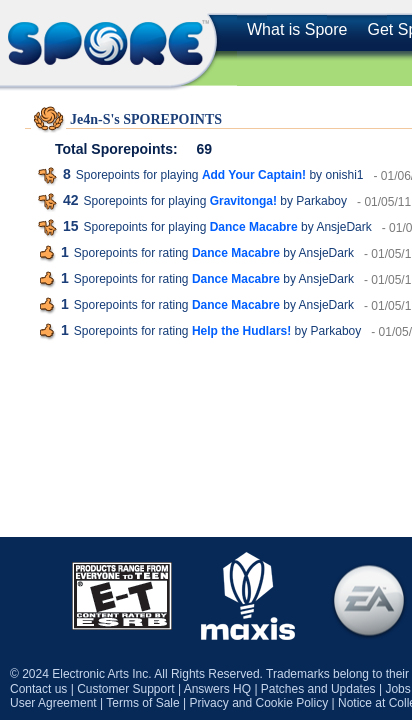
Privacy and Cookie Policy (258, 703)
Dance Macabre (254, 227)
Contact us (38, 689)
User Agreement (53, 703)
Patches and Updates (318, 689)
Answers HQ (217, 689)
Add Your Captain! (254, 175)
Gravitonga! (243, 201)
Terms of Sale (142, 703)
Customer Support (125, 689)
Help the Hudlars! (241, 331)
